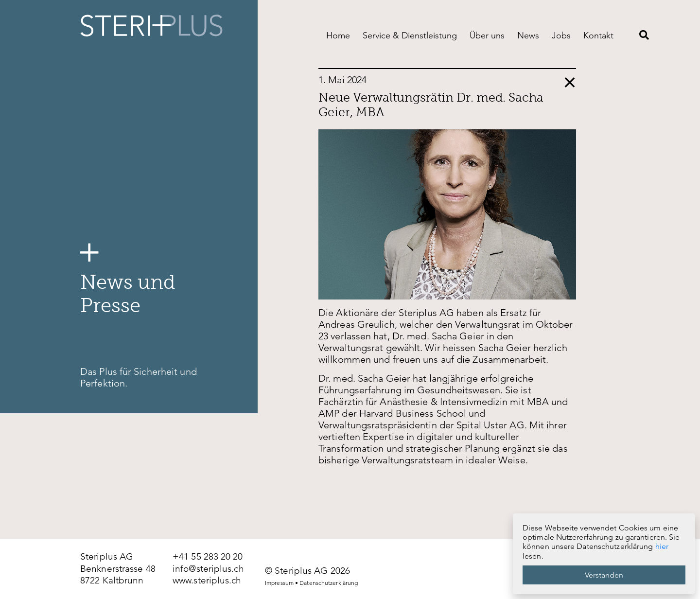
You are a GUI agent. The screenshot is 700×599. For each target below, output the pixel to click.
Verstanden (604, 575)
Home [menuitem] (338, 35)
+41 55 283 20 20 (208, 556)
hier (662, 546)
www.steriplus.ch (207, 580)
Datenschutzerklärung (329, 583)
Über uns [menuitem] (487, 35)
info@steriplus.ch (208, 569)
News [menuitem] (528, 35)
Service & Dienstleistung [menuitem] (410, 35)
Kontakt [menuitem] (598, 35)
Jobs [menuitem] (561, 35)
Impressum (279, 583)
